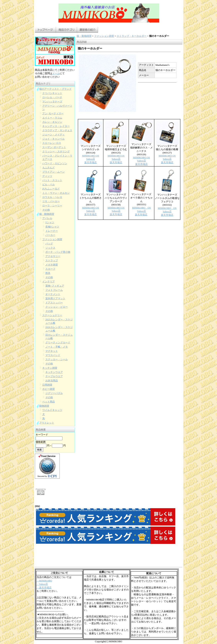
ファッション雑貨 (52, 239)
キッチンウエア (54, 372)
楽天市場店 (90, 162)
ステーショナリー (52, 315)
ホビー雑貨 (49, 389)
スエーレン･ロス (52, 143)
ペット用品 (49, 402)
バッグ (49, 244)
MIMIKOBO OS (91, 156)
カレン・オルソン (52, 122)
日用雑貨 (47, 385)
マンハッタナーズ (52, 102)
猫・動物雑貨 (47, 214)
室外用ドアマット (55, 298)
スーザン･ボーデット (54, 147)
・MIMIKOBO (44, 581)
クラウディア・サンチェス (57, 130)
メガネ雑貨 (52, 265)
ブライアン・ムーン (54, 172)
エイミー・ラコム (52, 118)
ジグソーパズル (54, 393)
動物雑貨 (44, 406)
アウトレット (47, 423)
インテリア (49, 282)
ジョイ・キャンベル (54, 139)
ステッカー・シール (57, 359)
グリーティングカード (58, 343)
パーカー (50, 235)
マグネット (52, 351)
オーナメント (53, 294)
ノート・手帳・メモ (57, 347)
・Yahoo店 (42, 584)
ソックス (50, 248)
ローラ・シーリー (52, 206)
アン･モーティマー (53, 113)
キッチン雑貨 (50, 368)
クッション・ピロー (57, 307)
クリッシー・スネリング (56, 151)
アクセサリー (53, 256)
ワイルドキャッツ (52, 410)
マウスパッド (53, 355)
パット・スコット (52, 180)
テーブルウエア (54, 376)
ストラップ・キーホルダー (132, 36)
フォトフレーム (54, 290)
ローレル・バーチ (52, 97)
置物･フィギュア (55, 286)
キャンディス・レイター (56, 126)
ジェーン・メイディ (54, 135)
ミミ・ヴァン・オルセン (56, 193)
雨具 (48, 273)
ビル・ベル (49, 184)
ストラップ (52, 260)
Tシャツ (50, 222)
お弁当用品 (52, 381)
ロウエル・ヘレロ (52, 197)
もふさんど (49, 168)
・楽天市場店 (44, 588)
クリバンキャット (52, 93)
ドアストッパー (54, 303)
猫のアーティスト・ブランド (55, 89)
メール (56, 73)
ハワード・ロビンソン (55, 163)
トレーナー (52, 231)
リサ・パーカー (51, 201)
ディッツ (47, 176)
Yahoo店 (91, 159)
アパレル (47, 218)
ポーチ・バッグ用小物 (58, 252)
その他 (46, 210)
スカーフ (50, 269)
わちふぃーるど (51, 189)
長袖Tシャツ (52, 227)
